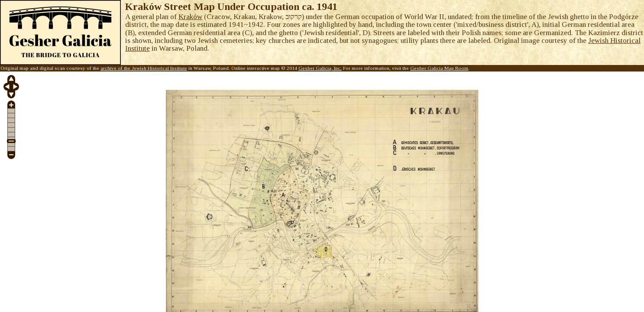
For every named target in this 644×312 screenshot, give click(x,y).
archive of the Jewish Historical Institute (144, 68)
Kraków (190, 17)
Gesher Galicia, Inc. (320, 68)
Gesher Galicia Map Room (439, 68)
